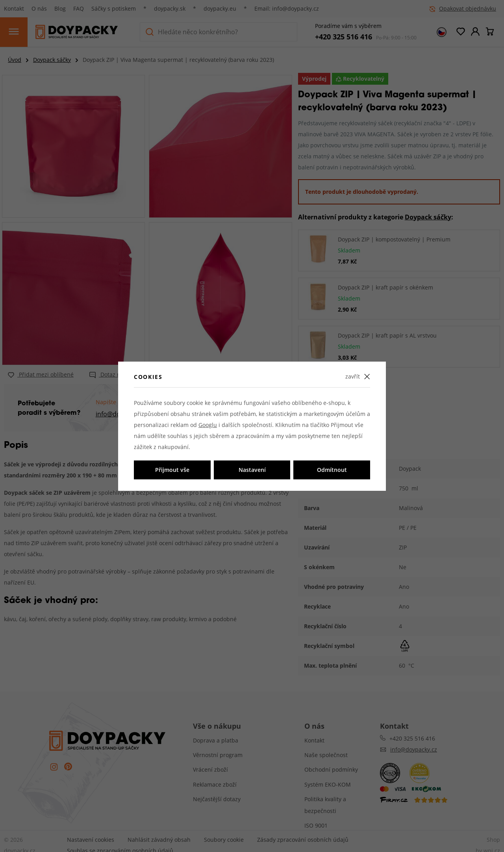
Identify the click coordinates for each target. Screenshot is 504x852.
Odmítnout (332, 470)
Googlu (208, 425)
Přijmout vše (172, 470)
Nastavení (252, 470)
